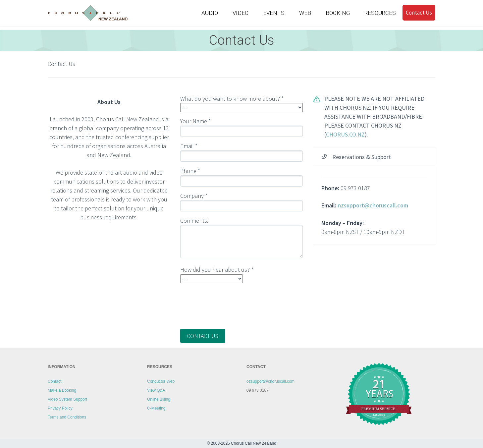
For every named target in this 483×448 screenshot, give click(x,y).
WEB (305, 13)
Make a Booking (62, 390)
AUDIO (210, 13)
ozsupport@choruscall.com (270, 381)
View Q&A (156, 390)
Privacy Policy (60, 408)
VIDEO (241, 13)
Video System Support (67, 399)
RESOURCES (380, 13)
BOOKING (338, 13)
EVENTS (274, 13)
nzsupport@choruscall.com (373, 205)
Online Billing (159, 399)
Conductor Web (161, 381)
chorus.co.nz (345, 134)
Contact (54, 381)
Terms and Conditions (67, 417)
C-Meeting (156, 408)
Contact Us (419, 12)
